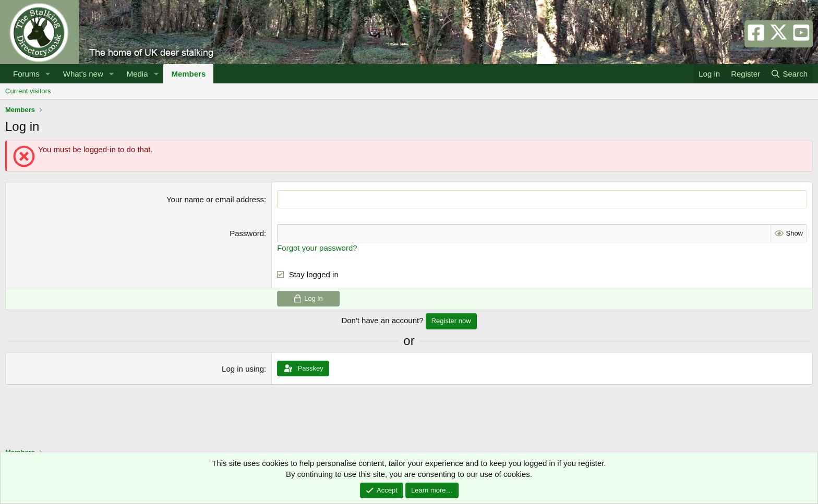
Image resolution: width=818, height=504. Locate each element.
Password (247, 233)
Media (137, 74)
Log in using (243, 369)
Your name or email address (215, 199)
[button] (48, 74)
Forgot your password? (317, 248)
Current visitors (28, 91)
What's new (83, 74)
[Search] (789, 74)
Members (188, 74)
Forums (26, 74)
